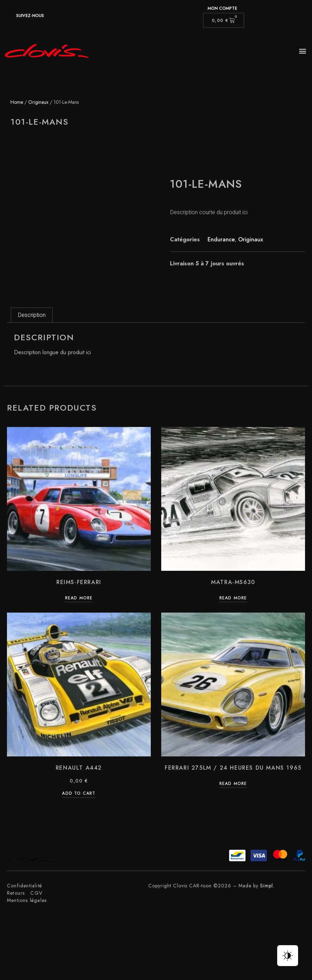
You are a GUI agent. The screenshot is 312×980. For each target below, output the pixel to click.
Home (17, 102)
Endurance (221, 239)
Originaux (38, 102)
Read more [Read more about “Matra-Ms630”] (233, 598)
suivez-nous (30, 16)
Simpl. (267, 886)
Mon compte (222, 8)
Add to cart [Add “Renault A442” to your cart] (79, 794)
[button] (303, 51)
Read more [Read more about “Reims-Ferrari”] (79, 598)
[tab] (32, 315)
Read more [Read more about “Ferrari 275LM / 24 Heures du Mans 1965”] (233, 784)
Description (32, 315)
